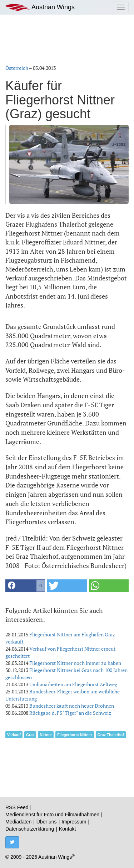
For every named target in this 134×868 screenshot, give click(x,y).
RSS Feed (17, 807)
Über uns (47, 822)
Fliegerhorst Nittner (75, 735)
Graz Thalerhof (111, 735)
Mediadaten (18, 822)
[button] (25, 586)
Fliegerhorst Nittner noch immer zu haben (75, 663)
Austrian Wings (40, 7)
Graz (30, 735)
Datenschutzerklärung (30, 829)
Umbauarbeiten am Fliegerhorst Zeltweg (73, 684)
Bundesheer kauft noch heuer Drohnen (72, 706)
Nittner (46, 735)
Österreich (17, 68)
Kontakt (67, 829)
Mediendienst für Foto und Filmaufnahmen (52, 815)
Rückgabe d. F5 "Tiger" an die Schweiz (70, 713)
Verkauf (14, 735)
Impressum (74, 822)
